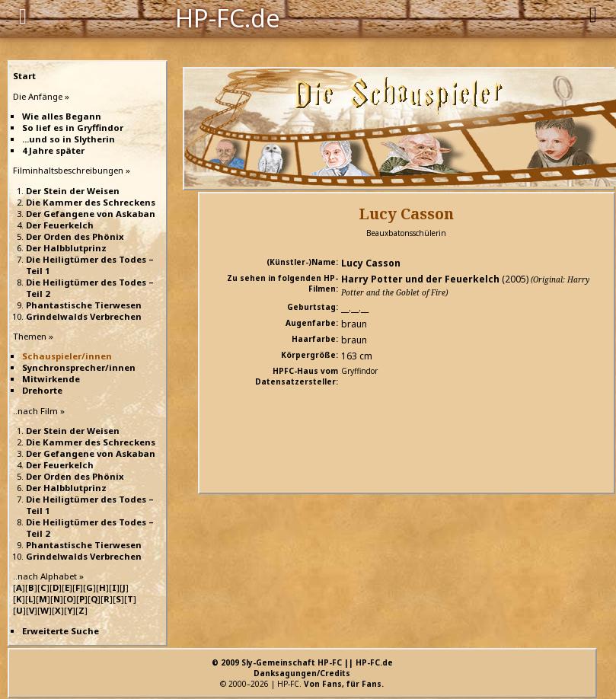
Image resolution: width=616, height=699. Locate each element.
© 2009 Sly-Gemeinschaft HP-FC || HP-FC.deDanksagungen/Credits (302, 668)
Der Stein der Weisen (73, 191)
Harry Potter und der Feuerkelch (420, 279)
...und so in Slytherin (69, 139)
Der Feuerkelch (60, 225)
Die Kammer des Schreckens (91, 202)
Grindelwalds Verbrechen (84, 316)
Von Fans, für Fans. (344, 684)
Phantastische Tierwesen (84, 305)
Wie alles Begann (62, 116)
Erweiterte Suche (61, 631)
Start (24, 76)
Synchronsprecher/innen (79, 367)
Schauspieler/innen (67, 356)
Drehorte (42, 390)
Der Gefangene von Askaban (91, 214)
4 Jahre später (53, 150)
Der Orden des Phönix (75, 236)
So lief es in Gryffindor (73, 128)
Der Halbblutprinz (66, 248)
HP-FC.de (228, 17)
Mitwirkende (51, 379)
